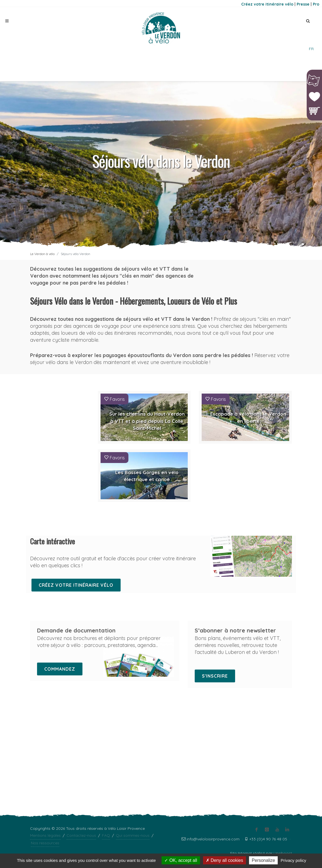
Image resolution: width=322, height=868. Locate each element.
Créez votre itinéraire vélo (267, 4)
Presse (303, 4)
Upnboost (283, 748)
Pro (316, 4)
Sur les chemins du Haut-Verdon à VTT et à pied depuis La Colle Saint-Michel (147, 421)
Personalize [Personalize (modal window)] (264, 860)
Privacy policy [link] (294, 860)
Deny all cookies (225, 860)
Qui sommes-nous (133, 731)
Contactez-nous (81, 731)
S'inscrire (215, 676)
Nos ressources (45, 738)
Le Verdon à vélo (42, 254)
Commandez (60, 669)
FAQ (106, 731)
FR (311, 49)
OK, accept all (181, 860)
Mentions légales (45, 731)
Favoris (114, 399)
